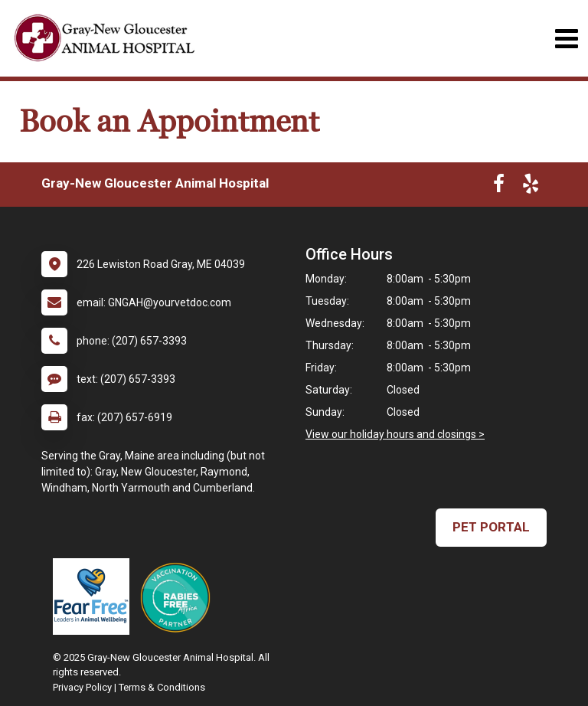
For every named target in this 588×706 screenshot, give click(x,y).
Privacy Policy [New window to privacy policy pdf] (82, 687)
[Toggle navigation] (566, 39)
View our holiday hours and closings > (395, 434)
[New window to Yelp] (531, 187)
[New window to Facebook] (499, 187)
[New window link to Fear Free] (95, 597)
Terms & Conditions (162, 687)
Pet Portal (491, 527)
